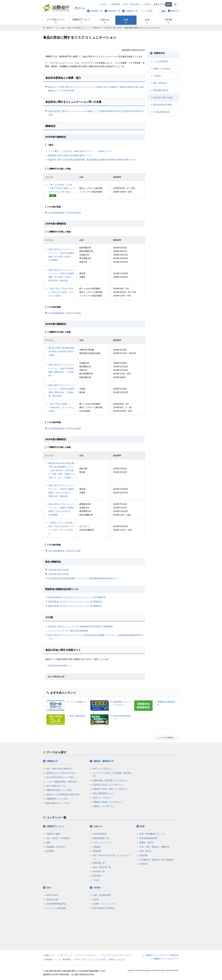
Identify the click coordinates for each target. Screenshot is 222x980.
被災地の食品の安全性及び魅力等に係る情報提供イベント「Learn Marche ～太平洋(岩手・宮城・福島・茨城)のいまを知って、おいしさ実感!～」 (62, 470)
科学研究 (144, 864)
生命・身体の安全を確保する (59, 769)
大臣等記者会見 (100, 834)
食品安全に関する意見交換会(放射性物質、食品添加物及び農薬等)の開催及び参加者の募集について (93, 160)
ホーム (81, 8)
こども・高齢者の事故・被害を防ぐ (62, 782)
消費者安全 (97, 28)
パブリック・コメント (103, 842)
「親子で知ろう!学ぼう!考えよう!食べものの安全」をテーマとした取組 (62, 292)
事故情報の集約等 (161, 90)
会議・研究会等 (160, 83)
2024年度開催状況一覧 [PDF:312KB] (64, 313)
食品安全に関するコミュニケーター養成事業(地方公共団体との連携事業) (81, 626)
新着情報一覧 (99, 863)
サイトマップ (66, 955)
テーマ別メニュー (56, 20)
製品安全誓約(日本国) (162, 105)
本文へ (105, 4)
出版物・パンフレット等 (104, 904)
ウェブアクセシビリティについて (117, 955)
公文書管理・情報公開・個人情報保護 (156, 860)
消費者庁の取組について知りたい (108, 802)
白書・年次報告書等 (102, 895)
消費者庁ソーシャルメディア (166, 959)
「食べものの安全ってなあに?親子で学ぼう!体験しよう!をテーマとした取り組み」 (61, 188)
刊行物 (168, 20)
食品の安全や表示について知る (60, 777)
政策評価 (144, 855)
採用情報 (116, 4)
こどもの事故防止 (161, 61)
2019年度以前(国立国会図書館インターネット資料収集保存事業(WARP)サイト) (83, 578)
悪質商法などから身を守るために (61, 773)
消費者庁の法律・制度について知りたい (111, 789)
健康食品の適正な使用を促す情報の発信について (70, 155)
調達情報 (97, 851)
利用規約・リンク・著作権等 (58, 959)
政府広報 (97, 876)
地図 (103, 971)
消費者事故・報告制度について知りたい (111, 780)
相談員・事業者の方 (103, 761)
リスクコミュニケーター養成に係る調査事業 (68, 631)
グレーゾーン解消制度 (56, 908)
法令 (147, 20)
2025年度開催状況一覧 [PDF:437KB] (64, 213)
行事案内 (97, 847)
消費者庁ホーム (52, 28)
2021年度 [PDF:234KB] (59, 570)
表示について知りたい (103, 769)
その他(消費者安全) (161, 112)
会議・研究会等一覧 (102, 867)
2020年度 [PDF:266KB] (59, 574)
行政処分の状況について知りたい (108, 785)
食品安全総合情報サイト (61, 666)
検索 (164, 11)
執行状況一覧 (99, 871)
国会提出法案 (52, 899)
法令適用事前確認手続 (56, 904)
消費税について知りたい (104, 806)
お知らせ (105, 20)
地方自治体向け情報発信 (104, 908)
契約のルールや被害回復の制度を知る (63, 794)
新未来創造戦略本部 (149, 838)
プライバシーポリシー (87, 955)
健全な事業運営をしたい (104, 793)
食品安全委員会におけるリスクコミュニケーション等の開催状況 (77, 597)
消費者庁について (81, 20)
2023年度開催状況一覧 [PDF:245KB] (64, 429)
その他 (96, 880)
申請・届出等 (146, 851)
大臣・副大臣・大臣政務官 (58, 838)
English (147, 4)
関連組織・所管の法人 (56, 847)
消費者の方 (52, 761)
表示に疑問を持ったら (56, 786)
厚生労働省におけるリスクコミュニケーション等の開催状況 (75, 602)
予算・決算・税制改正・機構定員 (154, 847)
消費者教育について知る (57, 799)
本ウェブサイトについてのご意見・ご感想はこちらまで (101, 959)
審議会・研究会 (147, 842)
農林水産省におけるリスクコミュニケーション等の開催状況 (75, 606)
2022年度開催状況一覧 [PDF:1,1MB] (64, 551)
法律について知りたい (103, 798)
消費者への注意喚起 (162, 69)
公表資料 (157, 76)
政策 (126, 20)
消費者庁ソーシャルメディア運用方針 (162, 955)
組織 (48, 842)
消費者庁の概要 (53, 834)
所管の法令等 (52, 895)
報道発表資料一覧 (101, 838)
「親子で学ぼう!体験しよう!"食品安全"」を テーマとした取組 (62, 407)
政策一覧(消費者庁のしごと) (78, 28)
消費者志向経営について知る (59, 790)
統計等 (96, 899)
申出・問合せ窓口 (132, 4)
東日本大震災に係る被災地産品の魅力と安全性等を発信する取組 (61, 351)
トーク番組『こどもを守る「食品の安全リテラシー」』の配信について (80, 151)
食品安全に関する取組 (113, 28)
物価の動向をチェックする (58, 803)
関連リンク (50, 955)
